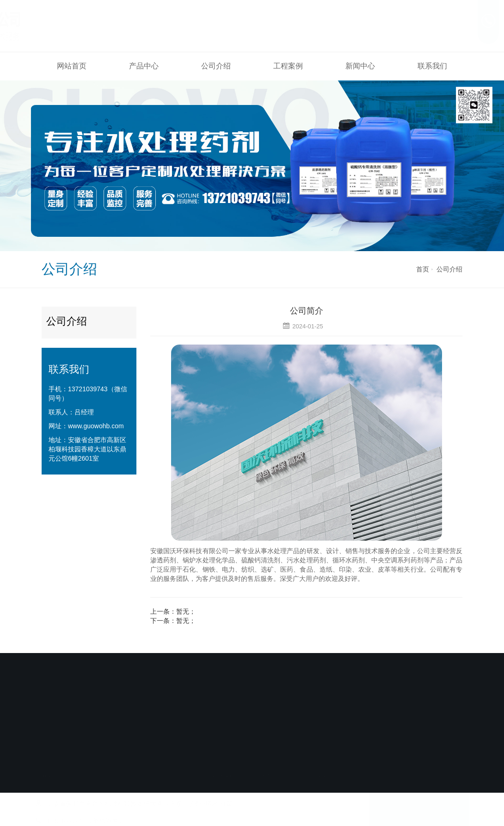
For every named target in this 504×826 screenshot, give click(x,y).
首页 (423, 269)
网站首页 (72, 66)
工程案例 (288, 66)
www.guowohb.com (96, 426)
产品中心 (144, 66)
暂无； (186, 611)
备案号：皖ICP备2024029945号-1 (249, 744)
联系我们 (432, 66)
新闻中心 (360, 66)
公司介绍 (216, 66)
